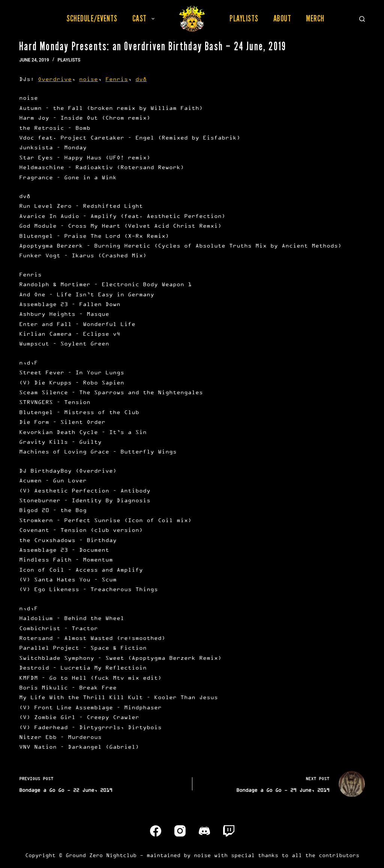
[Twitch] (229, 831)
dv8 (141, 79)
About (282, 18)
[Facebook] (156, 831)
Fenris (117, 79)
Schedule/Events (92, 18)
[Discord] (204, 831)
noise (88, 79)
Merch (315, 18)
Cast (145, 18)
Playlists (244, 18)
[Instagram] (180, 831)
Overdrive (55, 79)
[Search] (362, 19)
